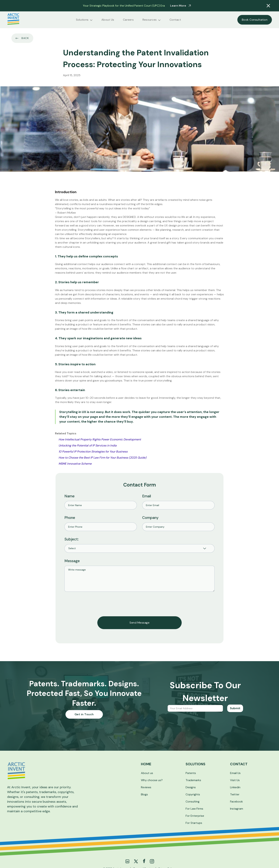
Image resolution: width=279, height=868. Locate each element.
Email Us (235, 773)
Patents (191, 773)
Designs (191, 787)
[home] (13, 20)
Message (72, 561)
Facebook (236, 802)
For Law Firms (194, 809)
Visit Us (235, 780)
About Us (108, 20)
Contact (175, 20)
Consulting (193, 802)
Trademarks (193, 780)
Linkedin (235, 787)
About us (147, 773)
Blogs (144, 794)
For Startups (194, 823)
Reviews (146, 787)
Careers (128, 20)
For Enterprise (195, 816)
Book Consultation (255, 20)
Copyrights (193, 794)
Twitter (235, 794)
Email (147, 496)
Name (69, 496)
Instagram (237, 809)
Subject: (72, 539)
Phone (70, 518)
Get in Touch (84, 714)
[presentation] (91, 604)
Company (150, 518)
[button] (84, 20)
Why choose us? (152, 780)
